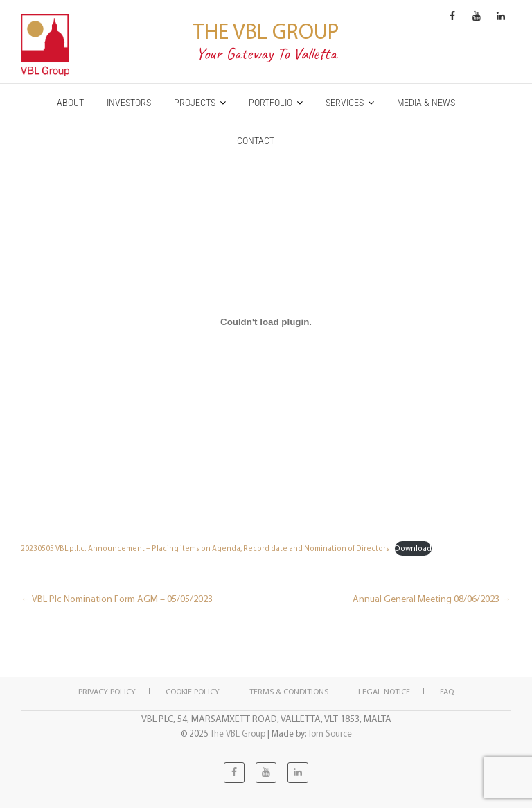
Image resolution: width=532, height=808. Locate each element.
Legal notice (384, 691)
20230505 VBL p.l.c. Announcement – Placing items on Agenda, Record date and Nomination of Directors (205, 548)
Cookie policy (193, 691)
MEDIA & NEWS (426, 103)
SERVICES (345, 103)
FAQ (447, 691)
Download (413, 548)
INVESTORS (129, 103)
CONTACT (256, 141)
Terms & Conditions (289, 691)
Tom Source (330, 733)
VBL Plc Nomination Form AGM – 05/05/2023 (117, 599)
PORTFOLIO (271, 103)
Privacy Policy (107, 691)
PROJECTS (195, 103)
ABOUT (70, 103)
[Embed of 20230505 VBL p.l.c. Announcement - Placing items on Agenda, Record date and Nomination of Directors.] (266, 322)
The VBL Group (266, 30)
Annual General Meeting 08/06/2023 (432, 599)
